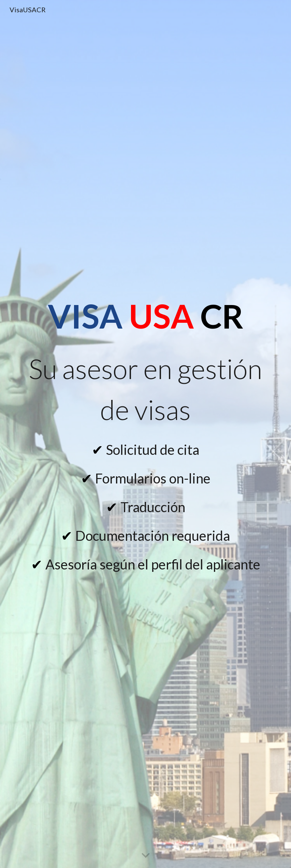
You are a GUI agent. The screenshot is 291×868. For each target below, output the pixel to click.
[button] (146, 856)
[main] (145, 316)
